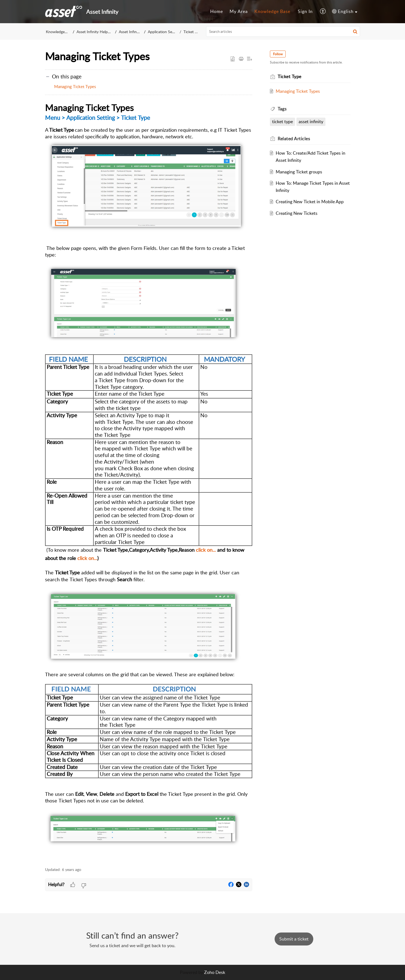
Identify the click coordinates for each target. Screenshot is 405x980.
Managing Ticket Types (75, 86)
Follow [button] (278, 54)
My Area (239, 11)
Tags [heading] (282, 109)
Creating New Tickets (297, 213)
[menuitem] (217, 12)
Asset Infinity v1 (133, 32)
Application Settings (165, 32)
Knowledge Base (272, 11)
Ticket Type (193, 32)
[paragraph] (149, 481)
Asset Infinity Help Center (99, 32)
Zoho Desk (215, 972)
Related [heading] (294, 139)
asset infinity (311, 121)
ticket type (282, 121)
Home (217, 11)
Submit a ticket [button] (294, 939)
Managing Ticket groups (299, 172)
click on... (206, 550)
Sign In (305, 11)
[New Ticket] (294, 939)
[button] (323, 12)
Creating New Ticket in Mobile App (310, 202)
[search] (283, 31)
